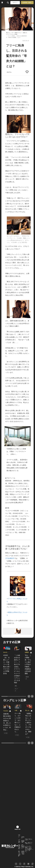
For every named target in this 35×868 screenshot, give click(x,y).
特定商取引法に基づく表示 (23, 853)
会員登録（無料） (27, 3)
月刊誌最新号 (10, 558)
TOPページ (19, 836)
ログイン (15, 3)
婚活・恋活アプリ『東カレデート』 (29, 843)
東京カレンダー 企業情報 (19, 854)
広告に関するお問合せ (19, 847)
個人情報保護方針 (23, 841)
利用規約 (23, 837)
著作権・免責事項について (23, 847)
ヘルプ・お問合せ (19, 841)
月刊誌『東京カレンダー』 (29, 840)
